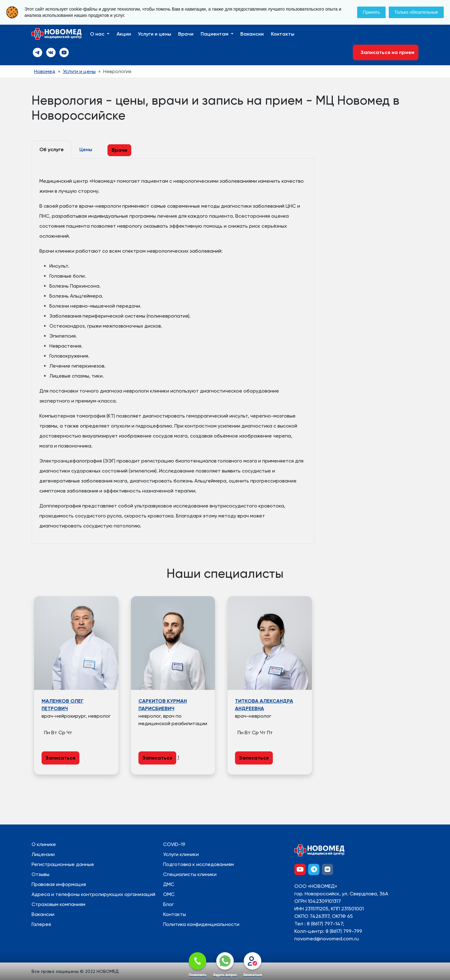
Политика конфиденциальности (201, 924)
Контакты (283, 34)
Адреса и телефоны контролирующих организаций (93, 894)
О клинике (44, 844)
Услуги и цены (155, 34)
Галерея (41, 924)
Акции (124, 34)
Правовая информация (59, 884)
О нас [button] (98, 34)
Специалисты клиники (190, 874)
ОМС (169, 894)
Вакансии (252, 34)
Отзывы (40, 874)
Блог (168, 904)
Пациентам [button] (215, 34)
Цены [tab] (86, 149)
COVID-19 (174, 844)
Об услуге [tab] (52, 149)
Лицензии (43, 854)
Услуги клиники (181, 854)
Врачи (186, 34)
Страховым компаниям (58, 904)
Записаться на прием (386, 52)
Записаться (60, 758)
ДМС (169, 884)
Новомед (45, 71)
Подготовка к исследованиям (198, 864)
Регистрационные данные (63, 864)
